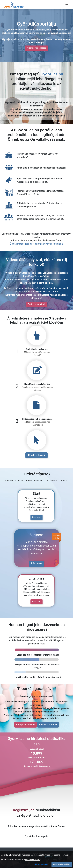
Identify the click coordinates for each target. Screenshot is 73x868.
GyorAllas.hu (52, 74)
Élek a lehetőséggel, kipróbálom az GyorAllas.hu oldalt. (36, 244)
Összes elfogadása (62, 864)
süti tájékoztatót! (33, 860)
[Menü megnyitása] (67, 4)
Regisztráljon (24, 810)
